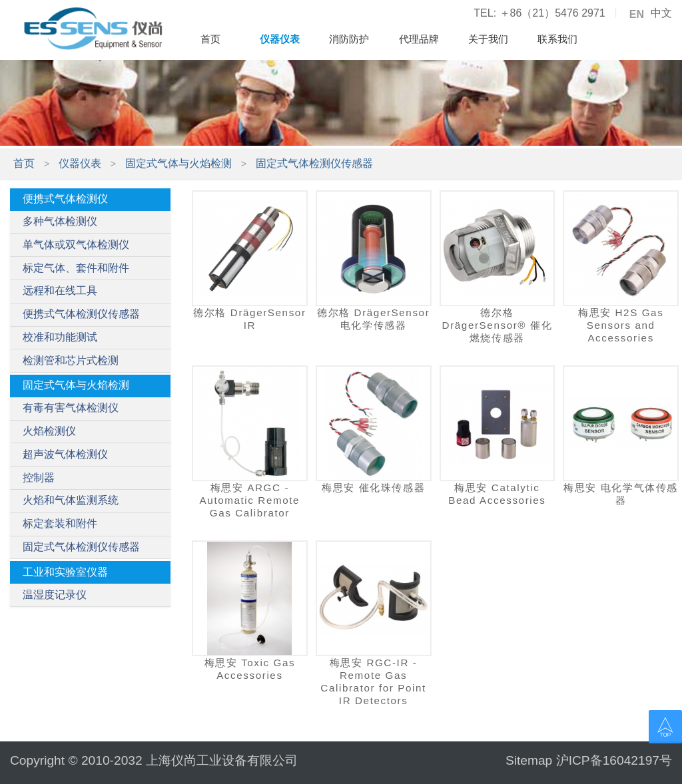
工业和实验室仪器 (65, 572)
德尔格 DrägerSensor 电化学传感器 (373, 319)
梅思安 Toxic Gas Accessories (250, 669)
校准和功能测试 (60, 337)
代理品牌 (419, 39)
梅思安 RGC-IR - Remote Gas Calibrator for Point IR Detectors (373, 682)
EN (637, 15)
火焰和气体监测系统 (71, 500)
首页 (210, 39)
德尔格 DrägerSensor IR (249, 319)
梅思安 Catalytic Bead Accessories (497, 494)
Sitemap (529, 760)
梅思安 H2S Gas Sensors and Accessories (621, 325)
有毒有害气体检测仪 (71, 408)
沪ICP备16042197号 (614, 760)
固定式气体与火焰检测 (178, 163)
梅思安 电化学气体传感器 (621, 494)
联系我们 (557, 39)
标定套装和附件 (60, 523)
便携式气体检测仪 (65, 199)
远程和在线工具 (60, 291)
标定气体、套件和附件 (76, 268)
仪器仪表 (280, 39)
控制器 (39, 478)
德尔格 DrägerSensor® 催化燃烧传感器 (498, 325)
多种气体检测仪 (60, 221)
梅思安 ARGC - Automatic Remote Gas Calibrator (250, 500)
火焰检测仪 (49, 431)
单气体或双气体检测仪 (76, 245)
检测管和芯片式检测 (71, 360)
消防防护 (349, 39)
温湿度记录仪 (55, 595)
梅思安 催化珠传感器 (373, 488)
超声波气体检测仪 (65, 454)
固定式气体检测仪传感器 (314, 163)
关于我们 (488, 39)
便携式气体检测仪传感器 (81, 314)
